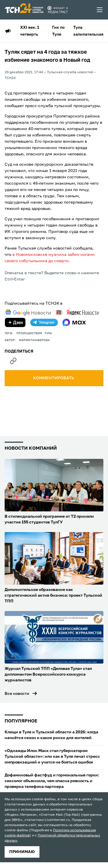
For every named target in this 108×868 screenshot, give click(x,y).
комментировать (54, 378)
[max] (74, 322)
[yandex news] (77, 313)
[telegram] (44, 322)
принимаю (22, 852)
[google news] (28, 313)
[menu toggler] (100, 10)
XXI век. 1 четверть (30, 31)
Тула (48, 333)
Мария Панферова (34, 340)
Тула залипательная (88, 31)
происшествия (29, 333)
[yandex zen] (15, 322)
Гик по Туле (58, 31)
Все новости (17, 694)
